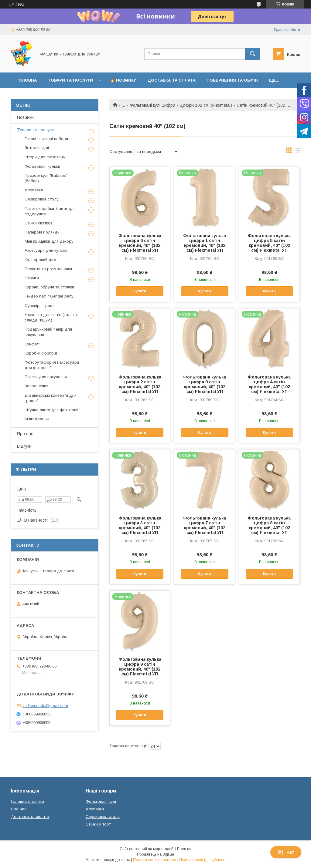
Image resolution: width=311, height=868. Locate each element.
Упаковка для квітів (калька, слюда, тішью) (51, 317)
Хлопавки (95, 809)
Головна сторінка (27, 801)
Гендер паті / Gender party (49, 296)
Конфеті (32, 344)
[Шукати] (253, 54)
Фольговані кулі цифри (152, 105)
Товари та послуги (70, 80)
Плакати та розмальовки (48, 269)
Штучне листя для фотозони (51, 410)
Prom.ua (184, 849)
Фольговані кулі (101, 801)
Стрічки (32, 278)
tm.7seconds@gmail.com (45, 706)
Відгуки (24, 446)
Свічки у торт (98, 824)
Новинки (25, 117)
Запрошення (36, 386)
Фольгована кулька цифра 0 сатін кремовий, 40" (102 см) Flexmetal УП (205, 384)
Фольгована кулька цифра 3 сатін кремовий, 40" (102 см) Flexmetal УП (140, 525)
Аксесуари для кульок (46, 250)
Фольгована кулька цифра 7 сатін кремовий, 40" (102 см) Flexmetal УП (205, 525)
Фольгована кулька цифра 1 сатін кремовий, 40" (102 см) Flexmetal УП (205, 243)
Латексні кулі (37, 148)
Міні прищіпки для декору (49, 241)
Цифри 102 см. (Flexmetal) (206, 105)
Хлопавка (34, 190)
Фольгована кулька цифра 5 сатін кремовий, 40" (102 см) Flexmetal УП (269, 243)
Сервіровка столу (42, 199)
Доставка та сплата (172, 80)
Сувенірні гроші (39, 306)
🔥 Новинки (123, 80)
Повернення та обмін (232, 80)
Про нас (25, 434)
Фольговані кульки (42, 166)
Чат (286, 852)
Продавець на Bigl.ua (155, 854)
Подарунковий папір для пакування (48, 332)
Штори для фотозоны (45, 157)
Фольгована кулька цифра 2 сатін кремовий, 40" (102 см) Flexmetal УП (140, 384)
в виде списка (297, 152)
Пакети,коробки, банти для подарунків (50, 211)
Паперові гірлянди (42, 232)
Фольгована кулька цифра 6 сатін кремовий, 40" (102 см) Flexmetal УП (140, 243)
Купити (140, 291)
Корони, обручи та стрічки (49, 287)
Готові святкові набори (46, 139)
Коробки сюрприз (41, 353)
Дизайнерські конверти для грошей (51, 398)
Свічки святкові (39, 223)
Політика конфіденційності (202, 860)
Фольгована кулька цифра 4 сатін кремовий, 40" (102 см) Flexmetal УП (269, 384)
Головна (27, 80)
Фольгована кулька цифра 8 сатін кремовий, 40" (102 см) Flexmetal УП (269, 525)
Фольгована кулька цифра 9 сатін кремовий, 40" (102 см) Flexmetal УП (140, 667)
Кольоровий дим (40, 260)
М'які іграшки (37, 419)
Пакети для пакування (46, 377)
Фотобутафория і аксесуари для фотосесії (52, 365)
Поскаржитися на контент (155, 860)
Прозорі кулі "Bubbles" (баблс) (46, 178)
